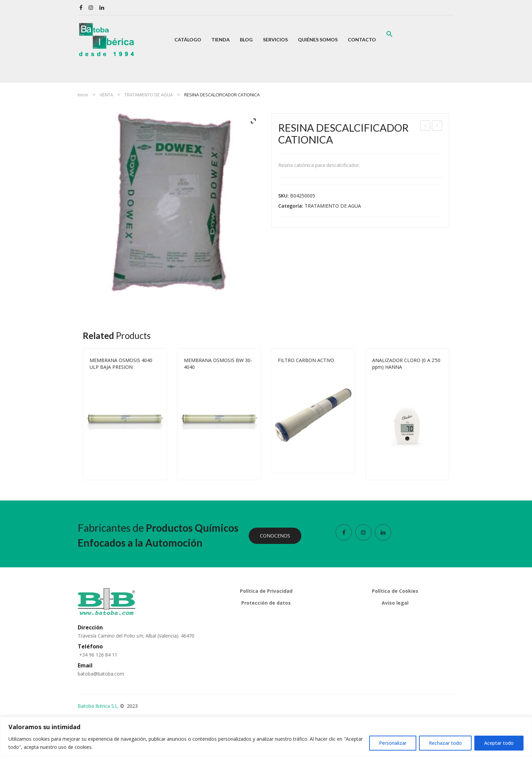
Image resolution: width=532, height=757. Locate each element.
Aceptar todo (499, 743)
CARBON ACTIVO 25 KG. (437, 126)
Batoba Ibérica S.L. (98, 706)
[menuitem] (188, 40)
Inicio (83, 95)
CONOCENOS (275, 536)
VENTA (106, 95)
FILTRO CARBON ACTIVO (306, 360)
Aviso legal (395, 603)
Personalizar (393, 743)
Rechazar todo (445, 743)
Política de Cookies (395, 591)
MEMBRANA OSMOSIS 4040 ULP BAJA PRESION (121, 364)
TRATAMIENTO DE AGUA (149, 95)
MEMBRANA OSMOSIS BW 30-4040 (218, 364)
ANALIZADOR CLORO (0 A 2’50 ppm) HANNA (406, 364)
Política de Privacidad (266, 591)
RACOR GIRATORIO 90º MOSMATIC (426, 126)
